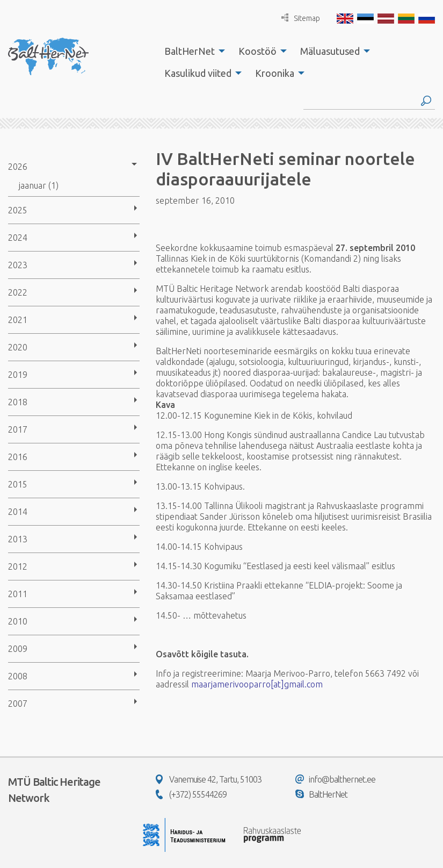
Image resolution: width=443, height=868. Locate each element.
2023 (18, 265)
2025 (18, 210)
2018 (18, 402)
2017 (18, 429)
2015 (18, 484)
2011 (18, 594)
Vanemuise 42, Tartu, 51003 (209, 779)
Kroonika (275, 73)
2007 (18, 704)
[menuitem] (192, 51)
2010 (18, 621)
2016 (18, 457)
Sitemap (301, 18)
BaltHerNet (190, 51)
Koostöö (257, 51)
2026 (18, 167)
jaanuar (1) (39, 185)
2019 (18, 375)
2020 (18, 347)
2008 (18, 676)
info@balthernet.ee (335, 779)
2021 (18, 320)
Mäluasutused (330, 51)
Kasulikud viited (198, 73)
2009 (18, 649)
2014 (18, 512)
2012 (18, 566)
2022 (18, 292)
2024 (18, 238)
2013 (18, 539)
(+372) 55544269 (191, 794)
